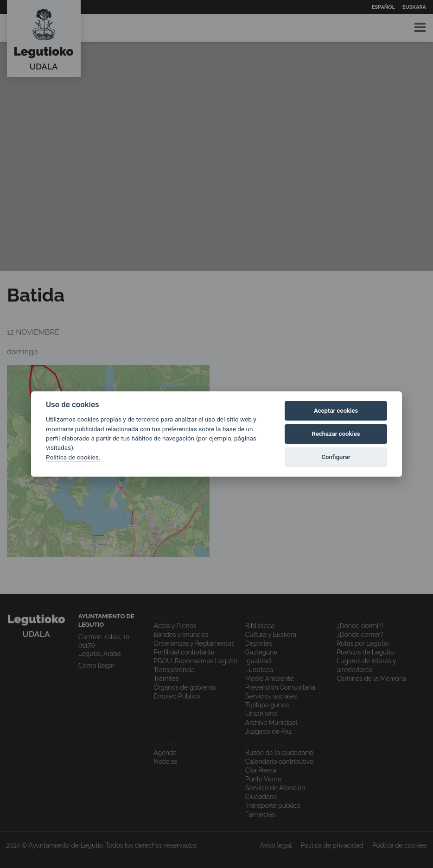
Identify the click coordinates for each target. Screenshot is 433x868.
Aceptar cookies (336, 411)
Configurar (336, 457)
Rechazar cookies (336, 434)
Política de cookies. (73, 457)
